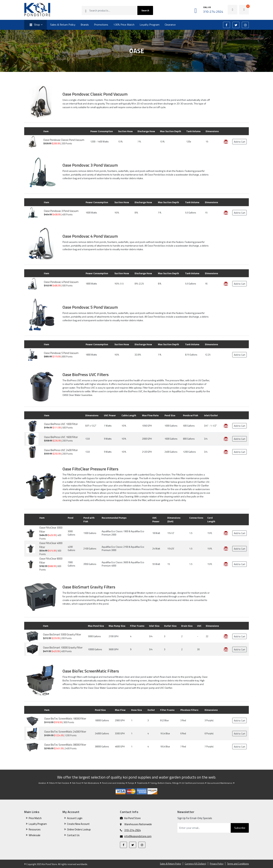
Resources (35, 829)
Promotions (101, 25)
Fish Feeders (63, 783)
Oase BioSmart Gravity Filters (89, 587)
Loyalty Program (150, 25)
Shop (34, 25)
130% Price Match (124, 25)
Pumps (131, 783)
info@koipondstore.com (138, 836)
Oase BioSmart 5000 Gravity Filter (62, 634)
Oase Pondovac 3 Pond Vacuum (90, 165)
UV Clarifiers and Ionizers (193, 783)
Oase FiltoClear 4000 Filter (51, 545)
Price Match (35, 818)
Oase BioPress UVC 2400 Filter (61, 450)
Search (145, 10)
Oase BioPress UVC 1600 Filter (61, 437)
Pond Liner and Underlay (113, 783)
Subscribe (240, 828)
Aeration (42, 783)
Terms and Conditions (238, 864)
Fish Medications (91, 783)
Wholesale (35, 835)
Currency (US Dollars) (195, 864)
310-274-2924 (132, 830)
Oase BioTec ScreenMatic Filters (91, 671)
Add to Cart (239, 142)
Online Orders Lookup (79, 829)
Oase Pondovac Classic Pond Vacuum (95, 94)
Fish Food (76, 783)
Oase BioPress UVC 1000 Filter (61, 424)
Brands (85, 25)
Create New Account (78, 824)
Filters (52, 783)
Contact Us (73, 835)
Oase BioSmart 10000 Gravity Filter (63, 648)
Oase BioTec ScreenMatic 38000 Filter (65, 745)
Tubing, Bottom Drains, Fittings (164, 783)
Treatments (142, 783)
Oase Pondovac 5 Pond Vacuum (90, 307)
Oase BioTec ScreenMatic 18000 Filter (65, 719)
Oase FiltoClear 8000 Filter (51, 561)
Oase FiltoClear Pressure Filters (90, 469)
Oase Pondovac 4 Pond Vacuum (90, 236)
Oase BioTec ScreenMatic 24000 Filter (65, 732)
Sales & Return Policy (63, 25)
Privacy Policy (217, 864)
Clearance (170, 25)
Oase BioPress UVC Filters (86, 374)
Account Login (75, 818)
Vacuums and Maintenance (220, 783)
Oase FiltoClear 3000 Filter (51, 530)
